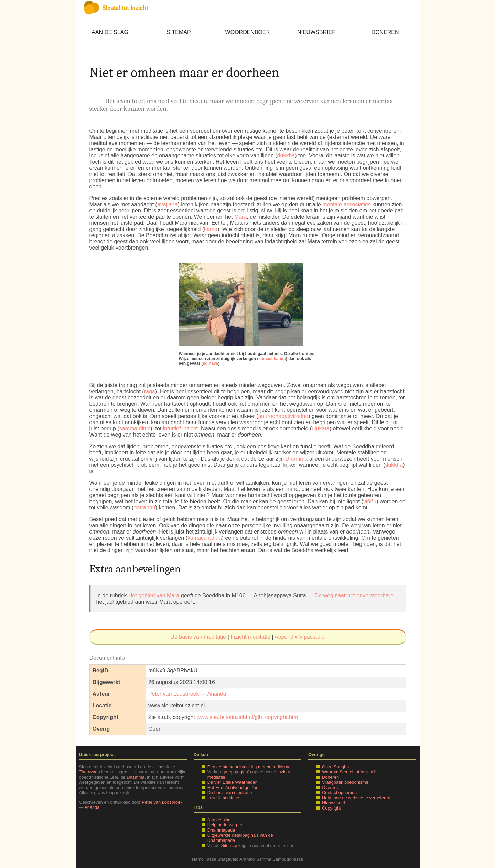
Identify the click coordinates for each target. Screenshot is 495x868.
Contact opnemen (339, 793)
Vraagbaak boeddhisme (345, 782)
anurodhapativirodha (283, 416)
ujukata (321, 428)
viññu (370, 501)
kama (211, 229)
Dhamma (297, 459)
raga (150, 391)
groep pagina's (237, 772)
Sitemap (179, 32)
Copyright (331, 808)
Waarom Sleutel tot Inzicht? (349, 772)
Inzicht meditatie (250, 637)
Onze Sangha (335, 767)
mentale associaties (347, 204)
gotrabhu (144, 508)
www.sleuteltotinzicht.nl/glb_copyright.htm (247, 717)
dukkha (286, 156)
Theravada (90, 772)
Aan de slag (110, 32)
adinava (211, 363)
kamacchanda (272, 359)
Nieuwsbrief (316, 32)
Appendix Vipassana (300, 637)
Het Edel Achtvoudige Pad (233, 787)
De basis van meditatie (198, 637)
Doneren (385, 32)
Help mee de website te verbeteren (356, 798)
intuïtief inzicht (180, 428)
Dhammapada (221, 830)
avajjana (168, 204)
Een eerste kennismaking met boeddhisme (249, 767)
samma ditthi (135, 428)
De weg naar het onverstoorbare (354, 596)
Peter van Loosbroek (174, 694)
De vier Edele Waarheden (233, 782)
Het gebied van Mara (154, 596)
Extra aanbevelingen (135, 569)
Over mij (330, 787)
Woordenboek (248, 32)
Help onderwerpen (225, 825)
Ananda (217, 694)
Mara (240, 217)
